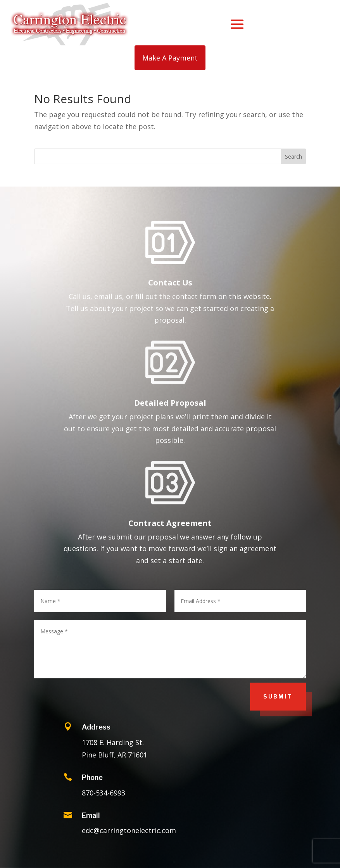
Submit (278, 696)
